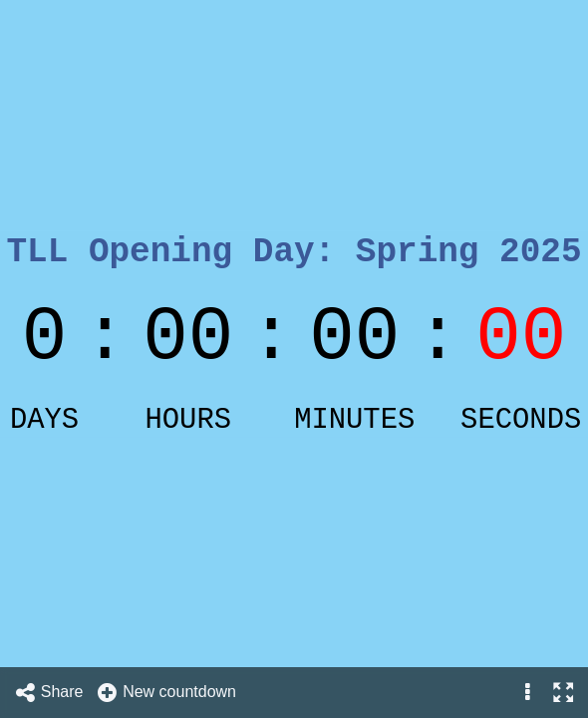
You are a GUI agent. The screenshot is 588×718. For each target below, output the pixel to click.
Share (49, 693)
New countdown (166, 693)
